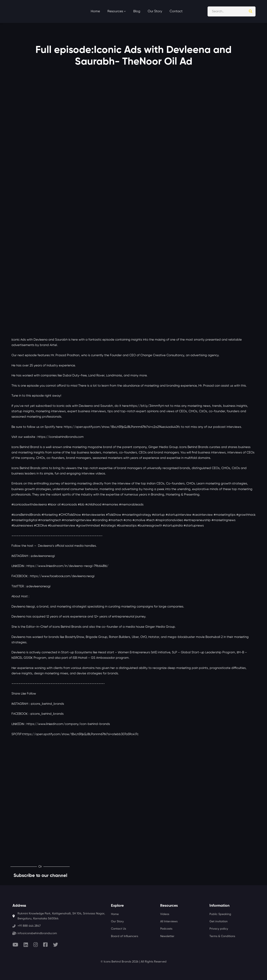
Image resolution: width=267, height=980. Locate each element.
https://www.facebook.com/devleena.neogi (62, 576)
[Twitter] (55, 945)
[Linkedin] (26, 945)
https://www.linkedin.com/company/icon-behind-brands (68, 724)
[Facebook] (45, 945)
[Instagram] (36, 945)
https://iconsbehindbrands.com (61, 437)
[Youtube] (15, 945)
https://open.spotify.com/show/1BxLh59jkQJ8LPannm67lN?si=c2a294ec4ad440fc (122, 427)
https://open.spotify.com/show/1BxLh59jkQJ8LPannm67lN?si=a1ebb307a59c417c (81, 734)
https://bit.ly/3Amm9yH (146, 406)
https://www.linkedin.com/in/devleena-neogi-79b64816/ (67, 566)
